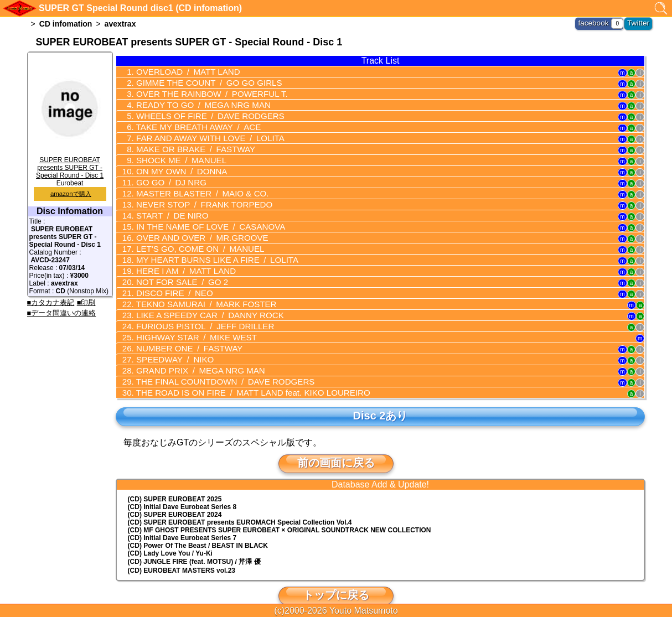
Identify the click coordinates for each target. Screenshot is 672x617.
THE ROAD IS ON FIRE (242, 376)
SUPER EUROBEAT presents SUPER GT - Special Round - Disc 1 (70, 164)
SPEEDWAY (170, 345)
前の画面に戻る (336, 446)
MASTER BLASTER (195, 187)
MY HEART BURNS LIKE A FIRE (209, 250)
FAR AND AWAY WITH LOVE (203, 134)
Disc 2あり (380, 399)
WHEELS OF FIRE (203, 113)
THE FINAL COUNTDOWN (216, 366)
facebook (598, 22)
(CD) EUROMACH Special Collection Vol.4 (240, 506)
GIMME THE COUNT (201, 82)
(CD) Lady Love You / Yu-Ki (170, 537)
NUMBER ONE (183, 334)
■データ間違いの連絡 (62, 313)
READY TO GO (196, 103)
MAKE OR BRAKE (189, 145)
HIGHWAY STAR (190, 324)
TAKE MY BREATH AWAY (192, 124)
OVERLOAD (182, 71)
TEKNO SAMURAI (199, 292)
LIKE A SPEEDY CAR (202, 303)
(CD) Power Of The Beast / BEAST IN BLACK (198, 529)
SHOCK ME (176, 155)
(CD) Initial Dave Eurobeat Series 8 (182, 490)
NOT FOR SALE (177, 271)
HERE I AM (180, 261)
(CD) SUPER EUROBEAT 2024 (175, 498)
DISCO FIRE (169, 282)
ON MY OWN (176, 166)
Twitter (640, 22)
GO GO (166, 177)
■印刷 (86, 302)
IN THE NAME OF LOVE (203, 219)
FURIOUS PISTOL (198, 313)
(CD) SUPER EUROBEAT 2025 (175, 483)
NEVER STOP (197, 198)
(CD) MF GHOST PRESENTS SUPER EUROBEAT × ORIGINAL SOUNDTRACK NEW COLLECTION (280, 514)
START (167, 208)
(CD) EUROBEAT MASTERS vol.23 (182, 554)
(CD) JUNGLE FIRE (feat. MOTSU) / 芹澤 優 (194, 545)
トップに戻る (336, 578)
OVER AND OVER (195, 229)
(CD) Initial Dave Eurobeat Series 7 (182, 521)
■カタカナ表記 (51, 302)
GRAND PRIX (193, 355)
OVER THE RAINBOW (204, 92)
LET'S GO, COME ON (193, 240)
